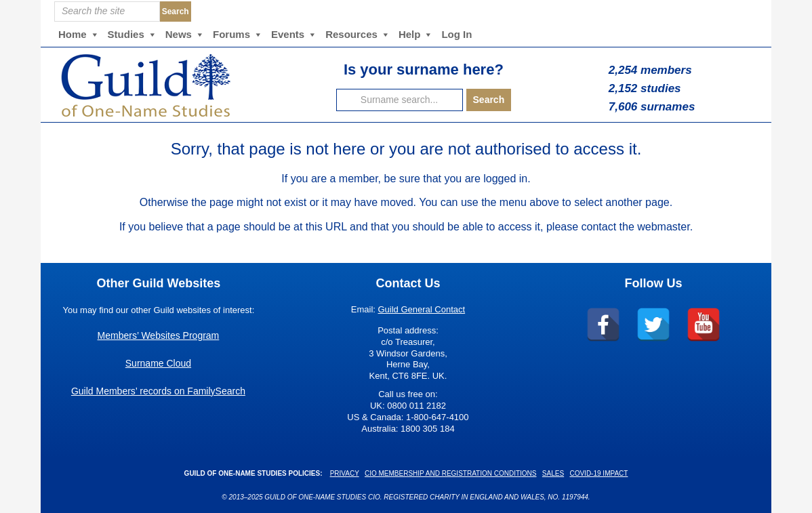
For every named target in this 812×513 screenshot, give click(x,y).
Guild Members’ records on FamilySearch (158, 391)
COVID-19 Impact (598, 473)
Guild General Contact (422, 309)
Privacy (345, 473)
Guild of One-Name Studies (178, 85)
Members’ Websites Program (159, 335)
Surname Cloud (158, 363)
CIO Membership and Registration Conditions (451, 473)
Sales (553, 473)
